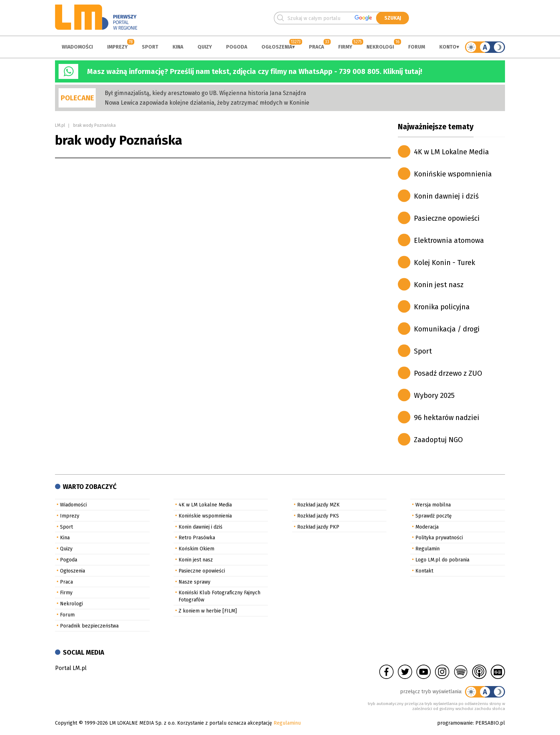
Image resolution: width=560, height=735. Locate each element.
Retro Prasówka (197, 538)
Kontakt (424, 571)
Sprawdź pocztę (434, 516)
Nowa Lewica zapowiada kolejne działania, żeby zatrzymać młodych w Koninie (207, 103)
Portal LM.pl (71, 668)
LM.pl (60, 125)
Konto (448, 47)
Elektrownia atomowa (449, 240)
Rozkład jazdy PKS (318, 516)
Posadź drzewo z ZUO (448, 373)
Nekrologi (380, 47)
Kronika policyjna (442, 307)
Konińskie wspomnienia (453, 174)
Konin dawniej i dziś (446, 196)
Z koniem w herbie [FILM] (208, 611)
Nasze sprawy (194, 582)
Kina (178, 47)
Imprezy (117, 47)
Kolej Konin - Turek (444, 262)
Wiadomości (77, 47)
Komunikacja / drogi (447, 329)
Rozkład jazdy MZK (318, 505)
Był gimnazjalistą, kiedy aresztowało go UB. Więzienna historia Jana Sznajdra (205, 93)
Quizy (205, 47)
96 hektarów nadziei (447, 417)
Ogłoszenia (277, 47)
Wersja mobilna (433, 505)
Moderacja (427, 527)
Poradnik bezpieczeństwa (89, 626)
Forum (417, 47)
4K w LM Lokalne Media (451, 152)
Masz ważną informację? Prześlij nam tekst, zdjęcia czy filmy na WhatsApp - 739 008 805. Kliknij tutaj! (255, 71)
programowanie (455, 723)
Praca (316, 47)
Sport (150, 47)
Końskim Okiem (196, 549)
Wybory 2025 (434, 395)
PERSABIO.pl (490, 723)
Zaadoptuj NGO (438, 440)
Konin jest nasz (439, 285)
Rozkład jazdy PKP (318, 527)
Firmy (345, 47)
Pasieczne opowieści (447, 218)
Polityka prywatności (439, 538)
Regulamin (427, 549)
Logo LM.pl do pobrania (442, 560)
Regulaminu (287, 723)
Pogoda (237, 47)
